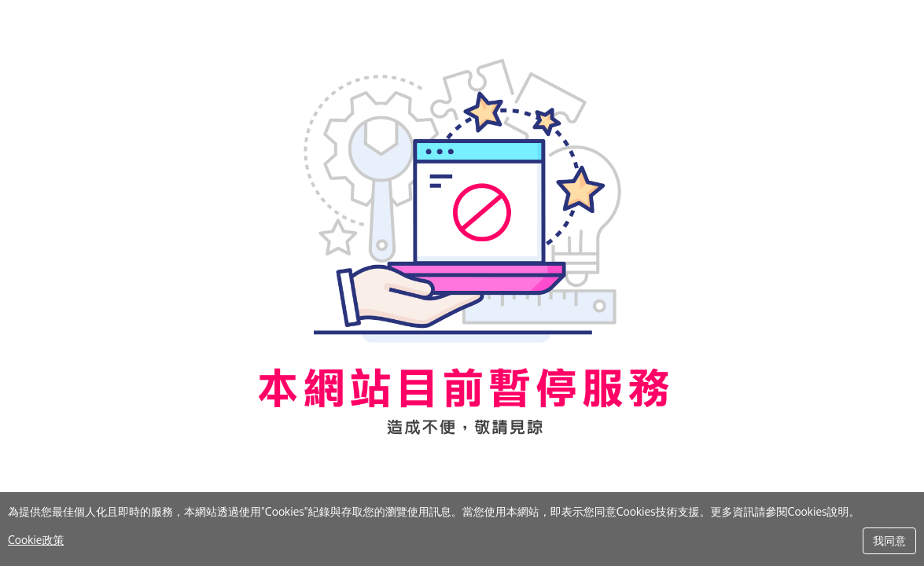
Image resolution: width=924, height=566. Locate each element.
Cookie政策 (36, 540)
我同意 (889, 540)
